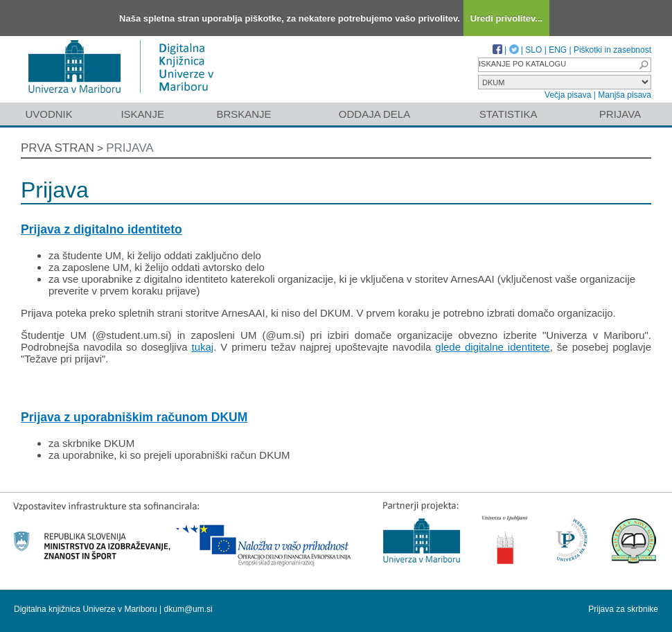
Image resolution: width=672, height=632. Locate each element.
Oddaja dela (374, 114)
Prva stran (58, 148)
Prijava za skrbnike (623, 609)
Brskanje (244, 114)
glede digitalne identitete (492, 347)
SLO (533, 50)
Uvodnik (48, 114)
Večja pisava (568, 95)
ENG (558, 50)
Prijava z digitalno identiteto (101, 229)
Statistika (509, 114)
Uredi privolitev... (507, 18)
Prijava (620, 114)
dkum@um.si (188, 609)
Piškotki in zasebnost (612, 50)
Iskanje (142, 114)
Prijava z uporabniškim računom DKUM (134, 417)
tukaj (202, 347)
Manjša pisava (625, 95)
